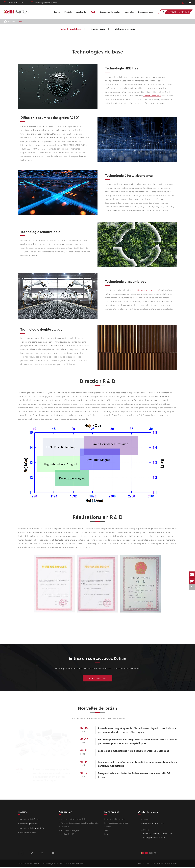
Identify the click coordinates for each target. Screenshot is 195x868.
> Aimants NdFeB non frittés (31, 830)
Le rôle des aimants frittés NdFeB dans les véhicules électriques (136, 752)
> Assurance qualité (27, 834)
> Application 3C (67, 836)
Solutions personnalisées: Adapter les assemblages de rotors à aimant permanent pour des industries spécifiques (136, 742)
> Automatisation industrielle (72, 821)
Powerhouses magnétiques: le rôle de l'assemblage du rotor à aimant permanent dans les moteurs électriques (53, 776)
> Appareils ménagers (69, 832)
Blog (106, 836)
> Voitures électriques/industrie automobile (79, 825)
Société (57, 15)
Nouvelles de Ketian (97, 710)
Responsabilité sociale (110, 15)
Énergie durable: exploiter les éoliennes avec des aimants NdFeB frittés (137, 776)
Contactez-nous (146, 15)
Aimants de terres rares (150, 290)
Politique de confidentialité (164, 864)
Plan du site (144, 864)
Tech (93, 15)
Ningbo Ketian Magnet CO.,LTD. (49, 864)
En (185, 2)
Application (82, 15)
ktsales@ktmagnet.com (44, 2)
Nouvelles (129, 15)
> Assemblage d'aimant (29, 825)
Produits (68, 15)
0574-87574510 (13, 2)
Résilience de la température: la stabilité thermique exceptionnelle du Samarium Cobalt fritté (138, 765)
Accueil (12, 21)
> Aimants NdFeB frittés (29, 821)
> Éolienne (64, 828)
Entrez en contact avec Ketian (97, 660)
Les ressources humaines (116, 825)
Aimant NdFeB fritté (152, 95)
